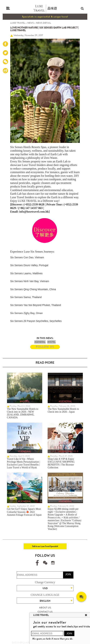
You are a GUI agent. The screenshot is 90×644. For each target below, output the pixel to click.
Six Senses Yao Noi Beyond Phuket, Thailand (36, 305)
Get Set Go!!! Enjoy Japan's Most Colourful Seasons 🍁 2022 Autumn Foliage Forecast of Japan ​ (25, 512)
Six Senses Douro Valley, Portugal (29, 265)
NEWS (31, 23)
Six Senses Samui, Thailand (26, 297)
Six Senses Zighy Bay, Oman (26, 313)
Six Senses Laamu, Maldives (26, 273)
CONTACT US (45, 612)
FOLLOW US (45, 347)
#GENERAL (40, 342)
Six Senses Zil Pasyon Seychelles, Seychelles (36, 321)
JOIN (68, 574)
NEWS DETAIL (43, 23)
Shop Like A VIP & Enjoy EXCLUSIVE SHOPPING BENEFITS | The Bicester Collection (61, 463)
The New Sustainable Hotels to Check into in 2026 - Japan (63, 410)
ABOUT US (45, 608)
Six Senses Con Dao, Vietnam (27, 257)
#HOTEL (51, 342)
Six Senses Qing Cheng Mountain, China (33, 289)
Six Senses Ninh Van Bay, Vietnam (30, 281)
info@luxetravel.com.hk (34, 212)
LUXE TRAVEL (18, 23)
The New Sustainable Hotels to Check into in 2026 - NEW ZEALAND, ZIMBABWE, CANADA (23, 413)
